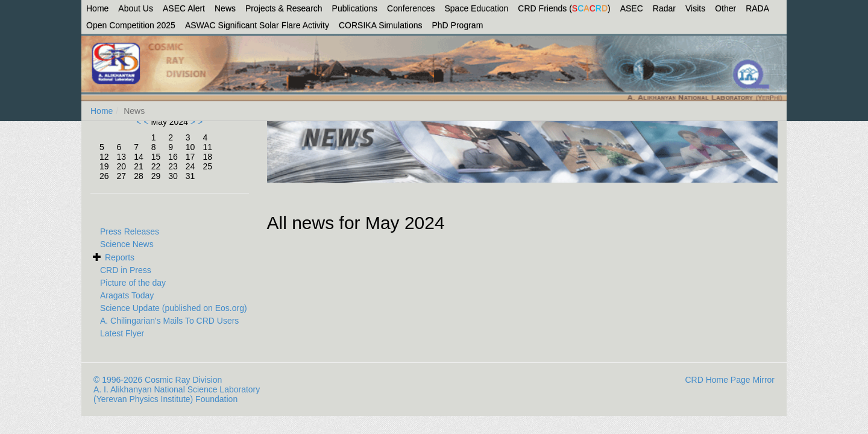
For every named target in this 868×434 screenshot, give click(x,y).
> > (195, 122)
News (225, 8)
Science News (127, 244)
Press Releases (130, 231)
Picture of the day (133, 283)
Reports (120, 257)
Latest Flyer (122, 333)
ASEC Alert (184, 8)
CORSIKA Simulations (381, 25)
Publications (355, 8)
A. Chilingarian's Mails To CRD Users (169, 321)
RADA (757, 8)
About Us (136, 8)
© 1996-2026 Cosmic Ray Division (158, 380)
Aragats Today (127, 295)
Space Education (477, 8)
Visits (695, 8)
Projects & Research (284, 8)
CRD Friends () (564, 8)
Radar (664, 8)
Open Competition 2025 (131, 25)
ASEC (632, 8)
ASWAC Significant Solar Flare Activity (257, 25)
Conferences (411, 8)
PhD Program (458, 25)
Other (725, 8)
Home (97, 8)
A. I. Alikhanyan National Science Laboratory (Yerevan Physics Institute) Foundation (177, 394)
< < (143, 122)
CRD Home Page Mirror (730, 380)
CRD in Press (126, 270)
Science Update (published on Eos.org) (174, 308)
